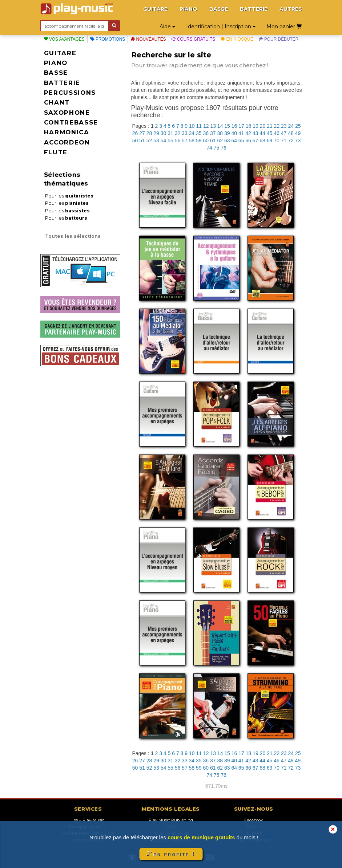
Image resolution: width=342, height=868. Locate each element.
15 (227, 126)
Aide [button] (167, 27)
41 (241, 133)
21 (270, 126)
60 (206, 140)
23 (284, 126)
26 (135, 133)
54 (164, 140)
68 (262, 140)
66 (248, 140)
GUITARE (155, 9)
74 (209, 148)
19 (256, 126)
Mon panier (284, 27)
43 (256, 133)
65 (241, 140)
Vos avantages (64, 39)
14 (220, 126)
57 (185, 140)
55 (170, 140)
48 (291, 133)
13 (213, 126)
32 (178, 133)
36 (206, 133)
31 (170, 133)
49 (298, 133)
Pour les (69, 196)
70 (277, 140)
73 (298, 140)
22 (277, 126)
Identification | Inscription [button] (221, 27)
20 (263, 126)
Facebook (254, 820)
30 (164, 133)
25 (298, 126)
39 (227, 133)
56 (178, 140)
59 (199, 140)
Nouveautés (148, 39)
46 (277, 133)
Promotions (108, 39)
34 (192, 133)
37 (213, 133)
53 (156, 140)
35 (199, 133)
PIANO (188, 9)
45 (270, 133)
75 (217, 148)
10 (192, 126)
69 (270, 140)
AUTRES (291, 9)
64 (234, 140)
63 (227, 140)
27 (142, 133)
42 (248, 133)
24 (291, 126)
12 (206, 126)
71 (284, 140)
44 (262, 133)
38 (220, 133)
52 (149, 140)
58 (192, 140)
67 (256, 140)
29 (156, 133)
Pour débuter (279, 39)
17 (241, 126)
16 (234, 126)
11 (199, 126)
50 (135, 140)
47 (284, 133)
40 (234, 133)
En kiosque (237, 39)
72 (291, 140)
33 (185, 133)
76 (224, 148)
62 (220, 140)
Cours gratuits (194, 39)
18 (249, 126)
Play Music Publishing (171, 820)
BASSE (219, 9)
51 (142, 140)
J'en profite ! (171, 854)
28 (149, 133)
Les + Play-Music (88, 820)
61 (213, 140)
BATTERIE (254, 9)
